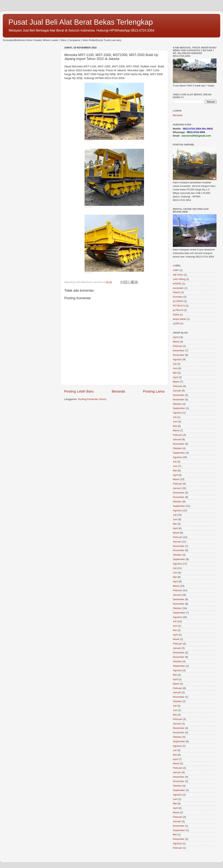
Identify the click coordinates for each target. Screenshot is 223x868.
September (179, 408)
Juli (175, 364)
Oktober (177, 404)
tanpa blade (179, 319)
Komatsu (178, 297)
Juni (175, 368)
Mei (175, 373)
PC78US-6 (179, 306)
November (179, 355)
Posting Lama (154, 391)
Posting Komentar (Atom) (92, 399)
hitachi (176, 292)
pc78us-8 (178, 310)
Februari (177, 346)
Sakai (176, 315)
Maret (176, 342)
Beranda (118, 391)
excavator (178, 288)
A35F (176, 270)
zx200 (176, 323)
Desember (179, 351)
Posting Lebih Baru (79, 391)
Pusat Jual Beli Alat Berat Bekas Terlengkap (81, 22)
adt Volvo (178, 275)
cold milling (179, 279)
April (175, 337)
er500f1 (177, 284)
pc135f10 (178, 301)
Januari (177, 391)
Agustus (177, 359)
